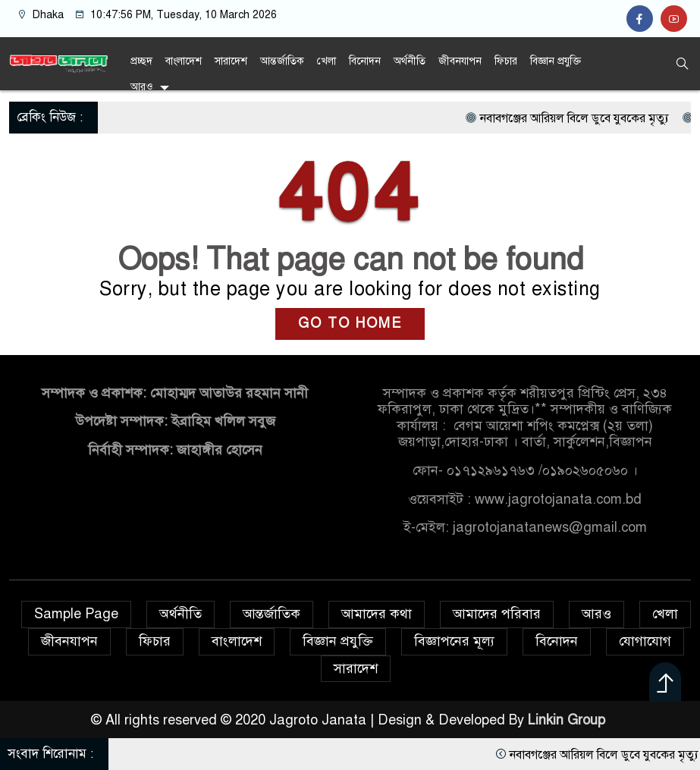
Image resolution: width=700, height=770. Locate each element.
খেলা (326, 61)
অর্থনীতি (410, 61)
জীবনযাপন (460, 61)
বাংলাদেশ (184, 61)
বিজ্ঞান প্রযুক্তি (556, 61)
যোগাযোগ (645, 641)
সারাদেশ (231, 61)
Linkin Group (568, 720)
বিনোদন (365, 61)
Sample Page (76, 614)
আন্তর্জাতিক (282, 61)
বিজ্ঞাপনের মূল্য (454, 641)
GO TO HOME (350, 323)
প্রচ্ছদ (141, 61)
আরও (141, 87)
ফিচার (506, 61)
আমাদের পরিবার (497, 614)
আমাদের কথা (377, 614)
